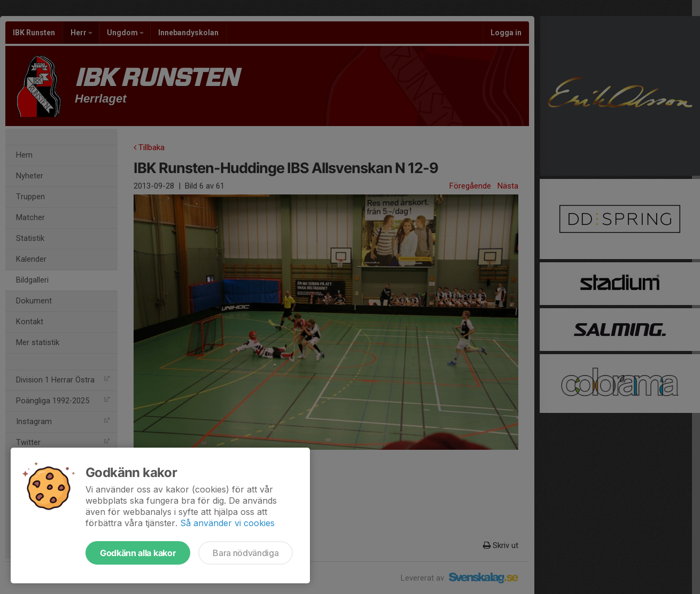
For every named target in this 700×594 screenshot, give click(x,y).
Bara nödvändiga (246, 553)
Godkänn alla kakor (138, 553)
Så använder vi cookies (227, 523)
